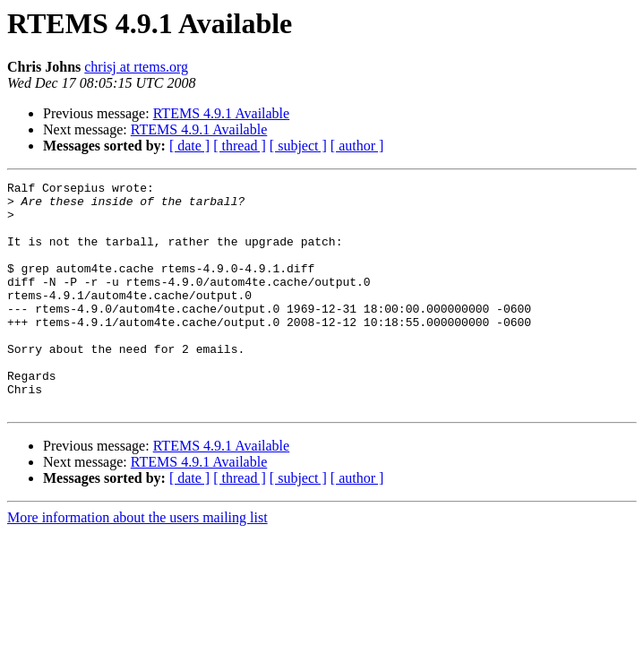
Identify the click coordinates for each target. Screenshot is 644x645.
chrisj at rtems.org (136, 67)
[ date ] (189, 146)
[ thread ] (240, 146)
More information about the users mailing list (137, 563)
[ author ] (357, 146)
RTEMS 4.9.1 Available (222, 113)
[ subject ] (298, 146)
